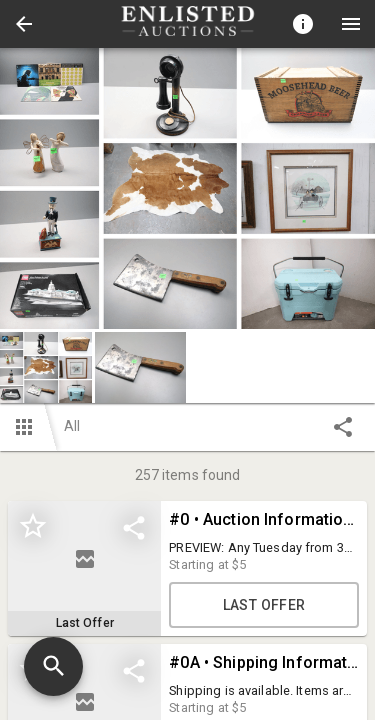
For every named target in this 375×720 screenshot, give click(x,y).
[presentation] (188, 24)
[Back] (24, 24)
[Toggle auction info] (303, 24)
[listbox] (187, 188)
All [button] (72, 426)
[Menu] (351, 24)
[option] (187, 188)
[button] (24, 24)
